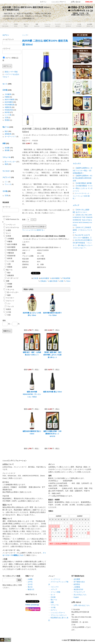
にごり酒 (8, 115)
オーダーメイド (10, 137)
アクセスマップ (79, 592)
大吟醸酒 (8, 94)
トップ (25, 35)
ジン (6, 182)
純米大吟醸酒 (10, 99)
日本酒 (36, 278)
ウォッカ (8, 184)
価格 (4, 320)
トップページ (55, 579)
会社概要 (77, 579)
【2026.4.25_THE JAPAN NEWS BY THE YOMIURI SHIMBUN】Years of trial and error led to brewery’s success (83, 220)
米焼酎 (7, 148)
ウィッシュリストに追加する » (33, 230)
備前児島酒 (53, 281)
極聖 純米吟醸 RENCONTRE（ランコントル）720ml (32, 394)
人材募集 (77, 587)
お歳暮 (7, 230)
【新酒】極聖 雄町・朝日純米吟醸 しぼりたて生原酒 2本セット (53, 355)
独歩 (6, 131)
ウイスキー (6, 171)
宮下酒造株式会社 (74, 640)
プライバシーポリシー (59, 615)
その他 (5, 191)
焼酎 (4, 143)
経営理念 (77, 584)
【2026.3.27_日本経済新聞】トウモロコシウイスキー (82, 230)
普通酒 (7, 120)
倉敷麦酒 (8, 134)
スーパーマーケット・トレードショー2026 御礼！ (82, 196)
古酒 (6, 118)
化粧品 (7, 309)
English (76, 597)
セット (5, 84)
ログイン (6, 35)
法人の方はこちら (80, 595)
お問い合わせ (76, 2)
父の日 (30, 584)
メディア (76, 205)
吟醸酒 (7, 97)
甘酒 (6, 195)
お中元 (30, 582)
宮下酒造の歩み (79, 582)
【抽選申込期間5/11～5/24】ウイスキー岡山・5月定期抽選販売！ (83, 170)
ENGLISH (89, 2)
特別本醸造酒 (10, 105)
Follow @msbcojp (32, 605)
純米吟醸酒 (45, 278)
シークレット (10, 225)
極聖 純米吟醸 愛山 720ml (53, 392)
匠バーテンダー (10, 162)
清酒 (62, 281)
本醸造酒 (8, 107)
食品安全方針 (78, 589)
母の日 (30, 587)
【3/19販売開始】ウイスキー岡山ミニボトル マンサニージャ (83, 188)
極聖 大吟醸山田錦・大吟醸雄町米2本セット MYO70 (53, 434)
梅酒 (6, 164)
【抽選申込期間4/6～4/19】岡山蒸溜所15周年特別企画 (83, 178)
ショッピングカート (58, 613)
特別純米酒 (9, 110)
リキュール (6, 157)
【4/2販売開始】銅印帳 (83, 183)
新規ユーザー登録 (11, 72)
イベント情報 (55, 592)
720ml (68, 281)
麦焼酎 (7, 150)
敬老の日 (31, 589)
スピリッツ (6, 177)
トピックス (77, 164)
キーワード (6, 207)
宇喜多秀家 (66, 278)
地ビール (6, 127)
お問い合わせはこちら (82, 605)
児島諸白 (43, 281)
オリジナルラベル (11, 227)
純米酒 (7, 112)
